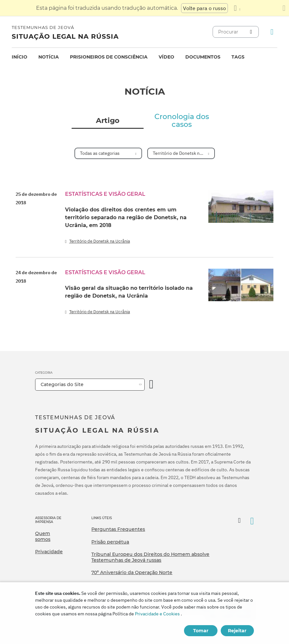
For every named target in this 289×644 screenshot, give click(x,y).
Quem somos (43, 536)
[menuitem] (20, 57)
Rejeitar (237, 631)
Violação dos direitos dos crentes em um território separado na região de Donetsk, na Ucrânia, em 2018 (126, 217)
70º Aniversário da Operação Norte (132, 572)
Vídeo (166, 57)
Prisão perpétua (110, 542)
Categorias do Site (62, 384)
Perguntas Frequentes (118, 529)
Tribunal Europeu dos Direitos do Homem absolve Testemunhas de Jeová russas (150, 557)
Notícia (49, 57)
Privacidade (49, 552)
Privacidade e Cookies (157, 614)
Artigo (108, 121)
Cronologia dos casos (182, 121)
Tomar (201, 631)
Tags (238, 57)
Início (20, 57)
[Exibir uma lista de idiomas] (237, 8)
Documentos (203, 57)
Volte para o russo (204, 8)
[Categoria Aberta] (151, 385)
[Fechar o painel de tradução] (284, 8)
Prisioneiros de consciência (109, 57)
